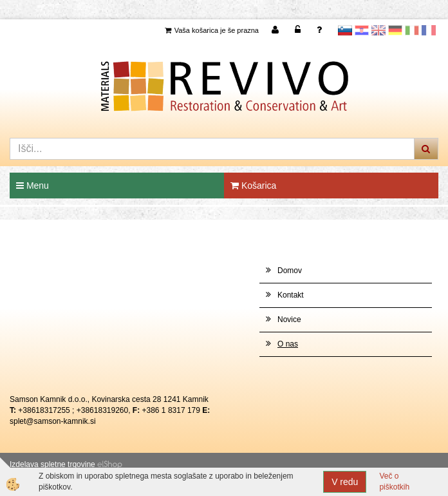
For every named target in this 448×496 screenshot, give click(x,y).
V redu (345, 482)
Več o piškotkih (394, 482)
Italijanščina (412, 30)
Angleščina (378, 30)
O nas (288, 344)
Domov (290, 271)
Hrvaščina (362, 30)
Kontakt (291, 295)
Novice (289, 320)
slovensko (345, 30)
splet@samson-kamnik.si (53, 421)
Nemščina (395, 30)
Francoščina (429, 30)
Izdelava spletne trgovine (52, 464)
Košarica (253, 186)
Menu (33, 186)
